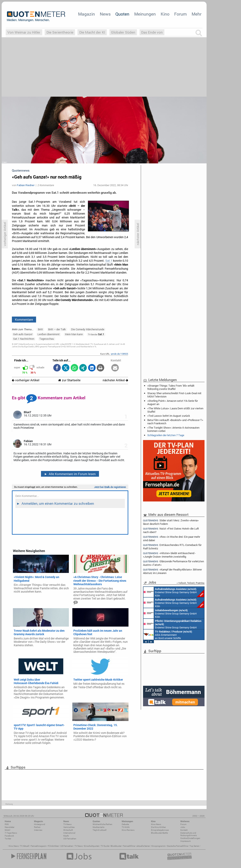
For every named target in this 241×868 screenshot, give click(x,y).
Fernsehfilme (129, 846)
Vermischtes (69, 827)
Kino (165, 14)
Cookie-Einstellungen (190, 838)
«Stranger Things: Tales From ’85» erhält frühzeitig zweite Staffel (171, 387)
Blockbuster (116, 846)
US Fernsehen (67, 846)
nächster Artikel (115, 380)
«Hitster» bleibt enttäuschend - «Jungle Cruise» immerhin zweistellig (169, 555)
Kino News (14, 846)
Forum (180, 14)
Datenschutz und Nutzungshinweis (189, 834)
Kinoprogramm (159, 846)
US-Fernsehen (70, 839)
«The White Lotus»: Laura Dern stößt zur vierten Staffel (175, 410)
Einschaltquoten (92, 846)
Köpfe (66, 836)
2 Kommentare (46, 185)
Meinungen (145, 14)
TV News (79, 846)
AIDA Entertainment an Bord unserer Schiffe (168, 635)
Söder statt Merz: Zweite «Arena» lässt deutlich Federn (171, 522)
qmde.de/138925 (119, 354)
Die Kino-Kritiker (158, 827)
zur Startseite (69, 380)
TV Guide (105, 846)
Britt (40, 329)
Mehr (197, 14)
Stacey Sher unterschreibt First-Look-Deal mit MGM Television (174, 395)
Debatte (125, 824)
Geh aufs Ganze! (23, 334)
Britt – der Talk (57, 329)
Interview (38, 830)
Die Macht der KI (92, 32)
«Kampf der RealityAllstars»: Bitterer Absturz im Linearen (172, 571)
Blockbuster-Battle (159, 833)
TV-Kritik (126, 827)
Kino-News (156, 824)
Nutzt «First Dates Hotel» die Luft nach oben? (171, 530)
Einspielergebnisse (160, 830)
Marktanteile (98, 827)
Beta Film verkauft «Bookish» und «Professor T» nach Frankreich (175, 422)
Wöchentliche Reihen (102, 824)
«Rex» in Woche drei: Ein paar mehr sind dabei (172, 538)
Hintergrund (40, 824)
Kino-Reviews (128, 830)
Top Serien (194, 846)
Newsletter (10, 827)
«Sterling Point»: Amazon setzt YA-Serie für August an (173, 402)
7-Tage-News (11, 833)
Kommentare (24, 319)
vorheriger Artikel (26, 380)
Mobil (7, 830)
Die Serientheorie (60, 32)
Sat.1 (109, 261)
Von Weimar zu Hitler (24, 32)
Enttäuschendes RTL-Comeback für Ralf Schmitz (172, 547)
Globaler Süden (123, 32)
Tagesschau (47, 339)
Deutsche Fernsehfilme (178, 846)
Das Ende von (152, 32)
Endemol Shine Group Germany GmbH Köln (174, 592)
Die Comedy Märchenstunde (88, 329)
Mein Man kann (74, 334)
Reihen (37, 827)
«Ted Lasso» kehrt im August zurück (169, 416)
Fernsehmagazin (39, 846)
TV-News (67, 824)
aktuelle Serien (143, 846)
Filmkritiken (53, 846)
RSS (7, 824)
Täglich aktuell (100, 830)
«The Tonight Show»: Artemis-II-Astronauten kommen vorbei (173, 429)
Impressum (186, 841)
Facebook (9, 836)
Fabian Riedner (26, 185)
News (105, 14)
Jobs (183, 827)
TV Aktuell (25, 846)
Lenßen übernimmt (49, 334)
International (69, 833)
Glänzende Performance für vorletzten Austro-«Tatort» (173, 563)
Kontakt (184, 830)
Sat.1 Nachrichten (24, 339)
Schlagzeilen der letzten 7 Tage (166, 435)
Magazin (86, 14)
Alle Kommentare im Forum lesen (70, 474)
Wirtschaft (68, 830)
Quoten (122, 14)
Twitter (8, 839)
